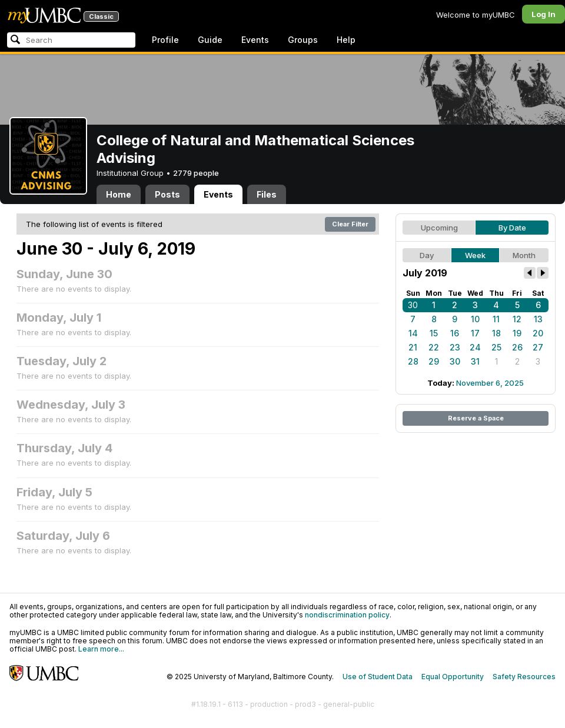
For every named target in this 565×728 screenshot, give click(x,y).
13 (538, 319)
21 (413, 347)
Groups (303, 40)
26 (517, 347)
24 (475, 347)
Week (475, 255)
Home (119, 194)
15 (434, 333)
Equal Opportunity (453, 677)
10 (475, 319)
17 (475, 333)
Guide (210, 40)
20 (538, 333)
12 (517, 319)
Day (427, 255)
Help (346, 40)
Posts (167, 194)
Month (524, 255)
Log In (544, 14)
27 (538, 347)
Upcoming (439, 228)
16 (455, 333)
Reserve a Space (476, 418)
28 (413, 361)
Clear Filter (350, 224)
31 (475, 361)
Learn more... (101, 649)
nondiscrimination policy (347, 615)
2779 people (196, 173)
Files (267, 194)
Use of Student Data (378, 677)
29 (434, 361)
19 (517, 333)
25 (496, 347)
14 (413, 333)
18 (496, 333)
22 (434, 347)
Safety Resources (524, 677)
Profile (165, 40)
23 (455, 347)
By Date (512, 228)
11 (496, 319)
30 (413, 305)
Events (255, 40)
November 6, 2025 (490, 383)
